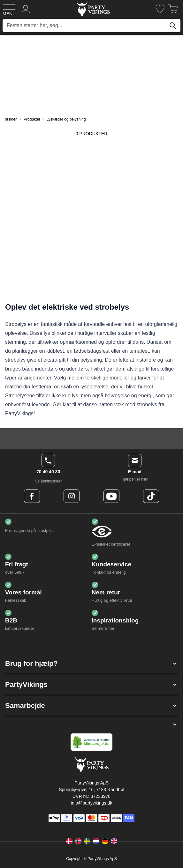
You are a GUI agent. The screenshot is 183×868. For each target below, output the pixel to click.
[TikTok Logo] (151, 496)
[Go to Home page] (93, 9)
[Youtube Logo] (111, 496)
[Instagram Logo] (72, 496)
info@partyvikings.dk (91, 803)
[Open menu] (9, 9)
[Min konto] (26, 9)
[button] (91, 663)
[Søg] (173, 26)
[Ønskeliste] (160, 9)
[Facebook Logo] (32, 496)
